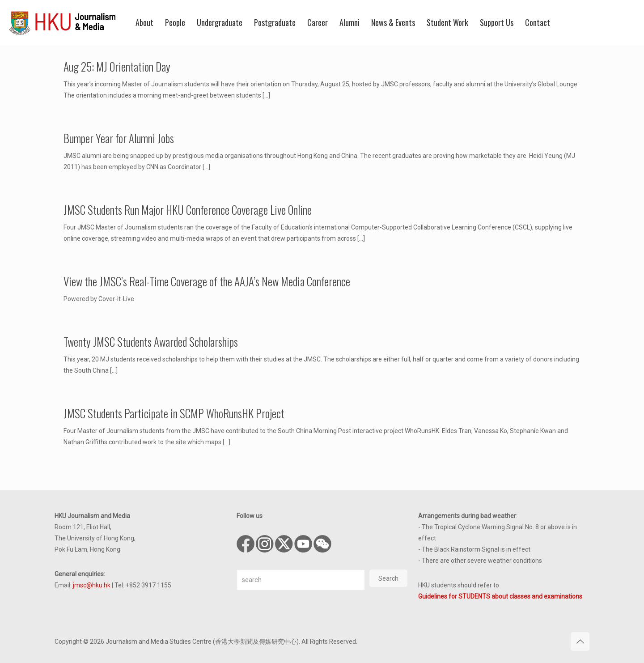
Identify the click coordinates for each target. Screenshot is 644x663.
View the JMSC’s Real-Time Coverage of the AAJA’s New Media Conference (207, 281)
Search (388, 578)
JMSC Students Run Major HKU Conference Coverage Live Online (188, 210)
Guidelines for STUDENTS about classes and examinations (500, 596)
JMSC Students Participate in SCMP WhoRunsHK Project (174, 413)
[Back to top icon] (580, 642)
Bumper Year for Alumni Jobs (119, 138)
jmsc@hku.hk (92, 585)
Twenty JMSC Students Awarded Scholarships (151, 342)
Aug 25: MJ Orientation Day (117, 66)
